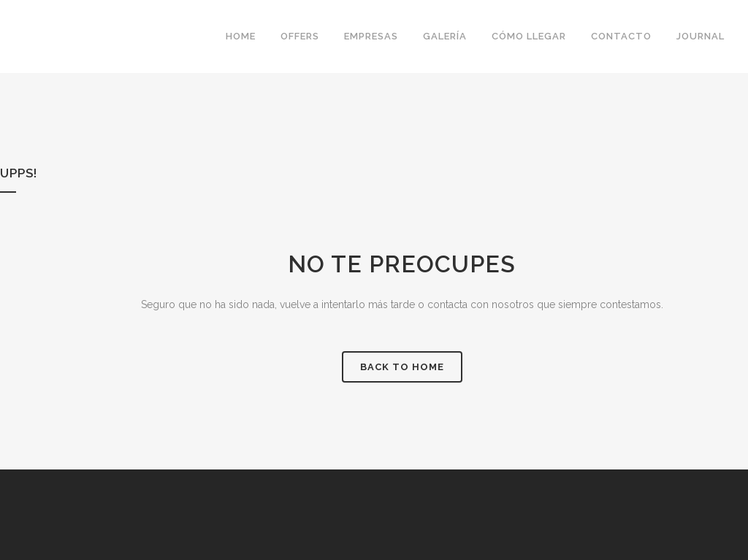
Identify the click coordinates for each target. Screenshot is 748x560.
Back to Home (402, 367)
